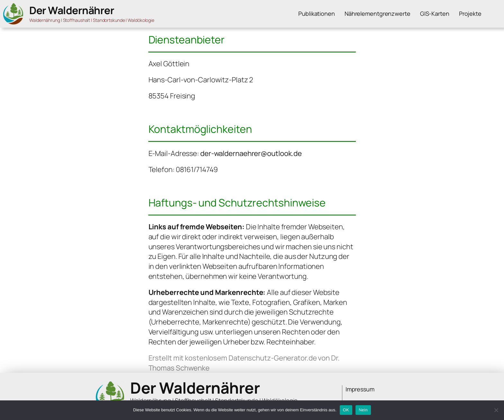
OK (346, 410)
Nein (363, 410)
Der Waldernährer (72, 10)
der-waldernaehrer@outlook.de (251, 153)
